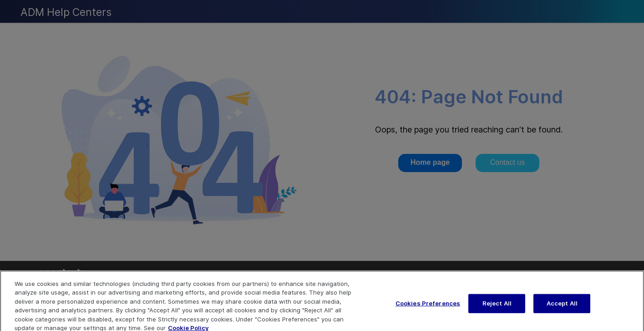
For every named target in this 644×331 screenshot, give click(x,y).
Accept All (562, 307)
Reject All (497, 307)
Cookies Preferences (428, 307)
